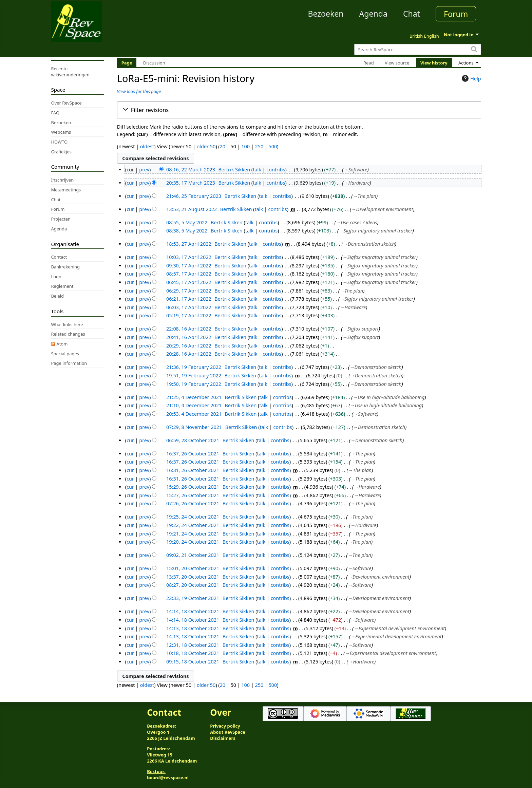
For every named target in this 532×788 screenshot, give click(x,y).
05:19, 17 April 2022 (189, 315)
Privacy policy (225, 726)
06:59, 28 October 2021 (193, 440)
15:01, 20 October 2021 (193, 568)
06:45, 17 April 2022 (189, 282)
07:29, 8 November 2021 (194, 427)
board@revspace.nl (168, 777)
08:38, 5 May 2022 (187, 231)
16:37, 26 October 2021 (193, 454)
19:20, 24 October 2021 (193, 542)
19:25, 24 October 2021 (193, 517)
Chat (412, 14)
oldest (147, 146)
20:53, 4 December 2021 (194, 414)
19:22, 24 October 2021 (193, 525)
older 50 (206, 146)
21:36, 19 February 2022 (194, 367)
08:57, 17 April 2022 (189, 274)
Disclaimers (223, 738)
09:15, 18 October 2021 (193, 662)
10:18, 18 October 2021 (193, 653)
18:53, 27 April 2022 (189, 244)
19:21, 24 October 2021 (193, 534)
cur (130, 183)
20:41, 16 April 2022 (189, 337)
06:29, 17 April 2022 (189, 291)
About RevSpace (228, 732)
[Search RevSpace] (417, 49)
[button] (299, 110)
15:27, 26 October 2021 (193, 495)
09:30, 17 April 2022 (189, 266)
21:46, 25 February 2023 (194, 196)
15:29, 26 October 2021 (193, 487)
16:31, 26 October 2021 (193, 470)
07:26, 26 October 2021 (193, 503)
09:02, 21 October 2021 (193, 555)
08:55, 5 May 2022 (187, 222)
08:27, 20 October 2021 (193, 585)
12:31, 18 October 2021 (193, 645)
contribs (276, 170)
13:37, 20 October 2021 (193, 577)
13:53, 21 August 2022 (192, 209)
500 (273, 146)
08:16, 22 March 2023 (191, 170)
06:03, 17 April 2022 (189, 307)
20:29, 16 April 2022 (189, 346)
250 (259, 146)
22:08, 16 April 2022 (189, 329)
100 (245, 146)
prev (144, 170)
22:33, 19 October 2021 (193, 598)
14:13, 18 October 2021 (193, 628)
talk (257, 170)
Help (470, 78)
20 (223, 146)
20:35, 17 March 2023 (191, 183)
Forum (456, 14)
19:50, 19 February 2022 (194, 384)
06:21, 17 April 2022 (189, 299)
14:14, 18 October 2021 (193, 611)
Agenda (373, 14)
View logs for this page (139, 91)
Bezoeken (326, 14)
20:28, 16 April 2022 (189, 354)
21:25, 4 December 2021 (194, 397)
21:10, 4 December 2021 (194, 405)
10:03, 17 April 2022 (189, 257)
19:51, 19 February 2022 (194, 376)
